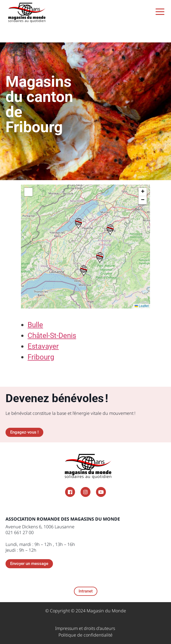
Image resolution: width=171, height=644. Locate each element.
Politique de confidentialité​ (85, 635)
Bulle (35, 325)
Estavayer (43, 346)
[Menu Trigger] (160, 12)
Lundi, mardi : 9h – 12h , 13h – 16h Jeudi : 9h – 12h (40, 547)
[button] (84, 271)
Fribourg (41, 357)
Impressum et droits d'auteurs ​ (86, 628)
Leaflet (142, 306)
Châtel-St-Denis (52, 335)
